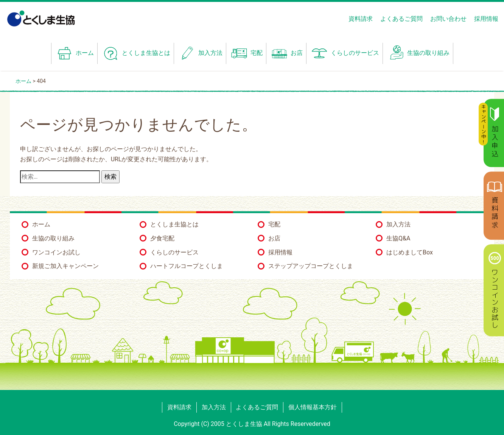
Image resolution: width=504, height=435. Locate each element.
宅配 (246, 53)
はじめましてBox (410, 252)
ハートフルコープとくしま (187, 266)
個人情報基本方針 (313, 407)
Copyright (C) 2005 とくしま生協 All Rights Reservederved (252, 424)
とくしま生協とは (136, 53)
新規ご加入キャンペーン (65, 266)
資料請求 (361, 19)
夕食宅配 (162, 238)
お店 (286, 53)
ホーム (74, 53)
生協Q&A (398, 238)
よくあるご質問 (401, 19)
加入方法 (200, 53)
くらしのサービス (174, 252)
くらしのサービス (345, 53)
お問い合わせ (448, 19)
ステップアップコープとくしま (311, 266)
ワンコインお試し (56, 252)
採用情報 (486, 19)
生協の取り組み (418, 53)
